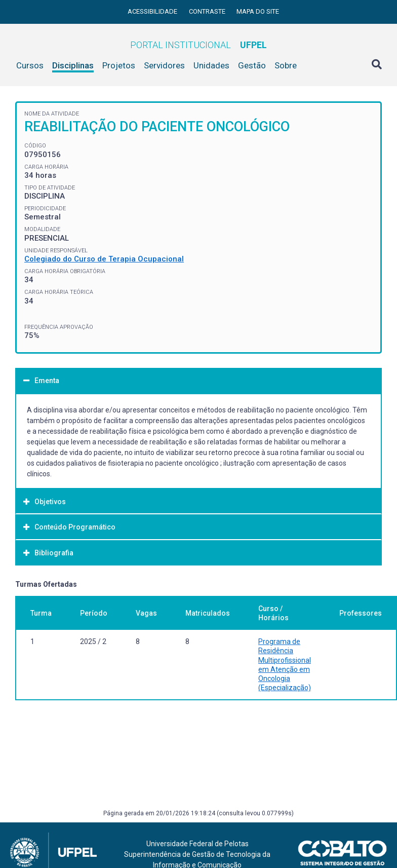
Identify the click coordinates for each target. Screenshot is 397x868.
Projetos (119, 65)
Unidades (211, 65)
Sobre (286, 65)
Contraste (208, 11)
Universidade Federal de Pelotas (197, 844)
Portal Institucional (198, 45)
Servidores (164, 65)
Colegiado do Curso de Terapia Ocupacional (104, 259)
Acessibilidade (153, 11)
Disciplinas (73, 65)
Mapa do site (258, 11)
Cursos (30, 65)
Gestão (252, 65)
